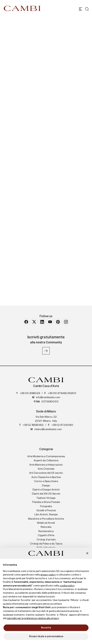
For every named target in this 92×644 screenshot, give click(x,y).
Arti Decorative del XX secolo (46, 473)
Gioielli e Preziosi (46, 510)
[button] (87, 554)
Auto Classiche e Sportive (46, 477)
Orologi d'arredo (46, 540)
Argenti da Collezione (46, 461)
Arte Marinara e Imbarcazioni (46, 465)
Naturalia (46, 527)
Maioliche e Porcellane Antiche (46, 519)
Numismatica (46, 531)
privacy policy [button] (48, 575)
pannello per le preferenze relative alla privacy (33, 618)
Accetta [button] (46, 628)
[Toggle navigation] (80, 9)
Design (46, 486)
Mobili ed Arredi (46, 523)
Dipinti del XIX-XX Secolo (46, 494)
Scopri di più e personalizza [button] (46, 636)
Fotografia (46, 506)
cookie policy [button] (67, 586)
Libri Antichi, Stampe (46, 515)
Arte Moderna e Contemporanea (46, 456)
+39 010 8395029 (30, 393)
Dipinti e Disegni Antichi (46, 490)
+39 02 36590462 (33, 425)
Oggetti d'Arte (46, 535)
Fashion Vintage (46, 498)
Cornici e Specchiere (46, 481)
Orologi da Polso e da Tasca (46, 544)
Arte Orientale (46, 469)
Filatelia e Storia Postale (46, 502)
